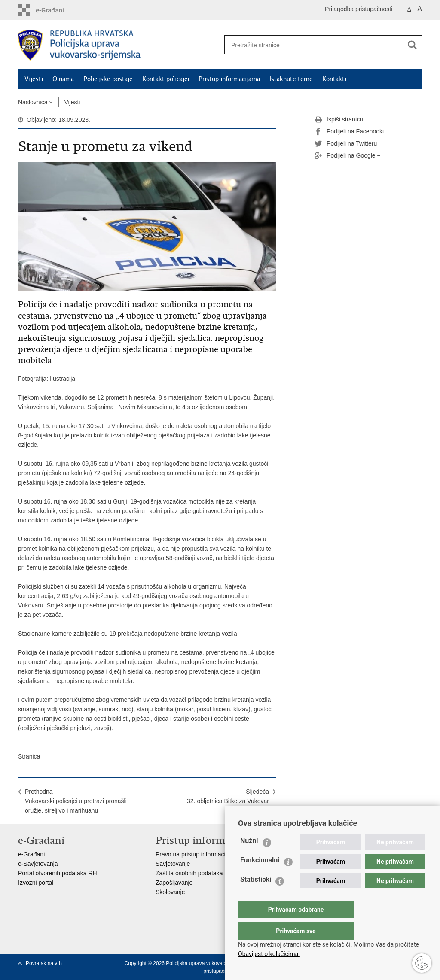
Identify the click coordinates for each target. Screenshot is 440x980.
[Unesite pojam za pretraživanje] (311, 45)
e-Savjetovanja (38, 864)
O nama (63, 79)
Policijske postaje (108, 79)
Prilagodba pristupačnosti (359, 9)
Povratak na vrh (44, 963)
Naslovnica (33, 102)
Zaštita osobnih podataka (189, 873)
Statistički (256, 897)
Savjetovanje (173, 864)
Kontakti (334, 79)
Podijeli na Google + (348, 156)
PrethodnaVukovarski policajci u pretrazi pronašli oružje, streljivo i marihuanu (76, 801)
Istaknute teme (291, 79)
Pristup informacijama (229, 79)
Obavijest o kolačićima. (269, 954)
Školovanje (170, 892)
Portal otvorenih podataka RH (58, 873)
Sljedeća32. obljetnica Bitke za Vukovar (228, 796)
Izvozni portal (36, 883)
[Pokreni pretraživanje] (412, 45)
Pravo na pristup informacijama (197, 854)
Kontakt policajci (166, 79)
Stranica (29, 756)
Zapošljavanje (174, 883)
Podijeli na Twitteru (346, 144)
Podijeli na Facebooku (350, 132)
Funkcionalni (260, 877)
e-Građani (31, 854)
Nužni (249, 858)
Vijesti (34, 79)
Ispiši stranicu (339, 120)
